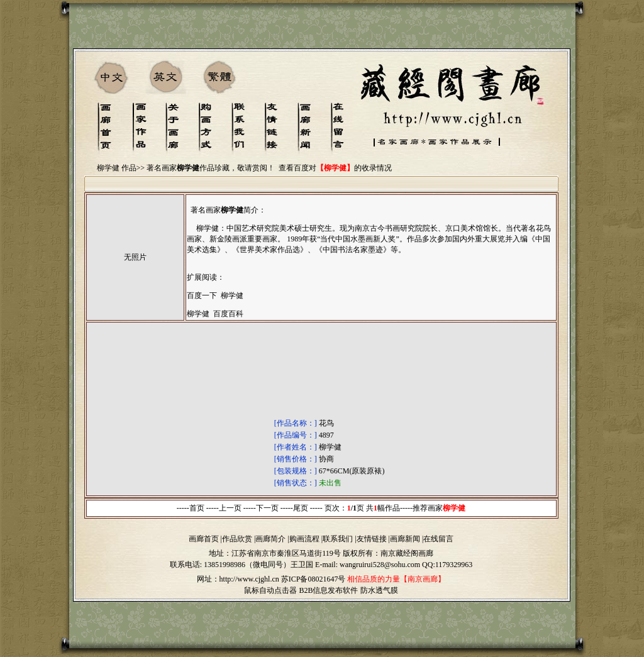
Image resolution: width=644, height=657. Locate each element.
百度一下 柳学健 (215, 295)
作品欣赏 (237, 539)
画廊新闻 (405, 539)
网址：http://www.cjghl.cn (238, 579)
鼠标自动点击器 (270, 590)
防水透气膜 (379, 590)
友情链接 (372, 539)
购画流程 (304, 539)
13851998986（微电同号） (247, 565)
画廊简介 (270, 539)
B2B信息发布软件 (328, 590)
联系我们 (338, 539)
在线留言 (438, 539)
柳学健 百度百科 (215, 314)
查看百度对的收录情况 (335, 168)
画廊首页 (204, 539)
